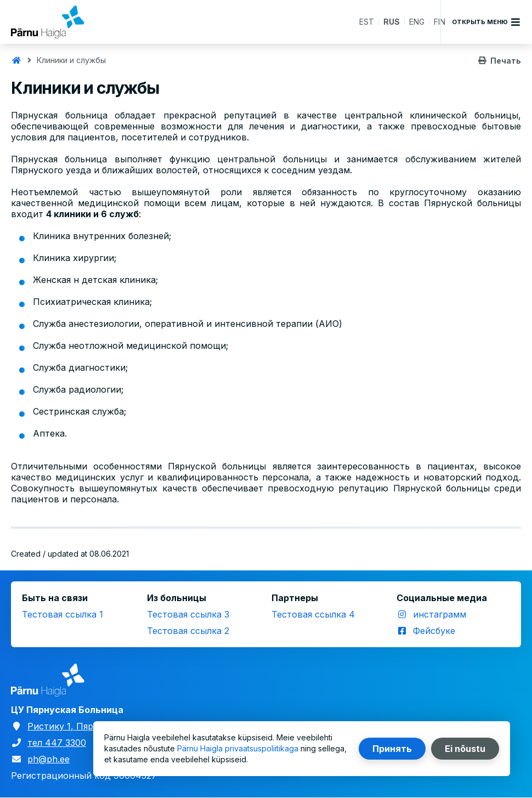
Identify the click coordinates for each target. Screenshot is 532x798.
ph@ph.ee (49, 759)
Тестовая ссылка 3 (188, 614)
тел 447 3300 (57, 743)
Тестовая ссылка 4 (313, 614)
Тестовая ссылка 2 (188, 631)
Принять (392, 749)
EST (367, 22)
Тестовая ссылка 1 (63, 614)
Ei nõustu (465, 749)
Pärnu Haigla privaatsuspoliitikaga (238, 748)
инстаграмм (440, 614)
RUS (392, 22)
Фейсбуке (434, 631)
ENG (417, 22)
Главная (16, 60)
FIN (440, 22)
